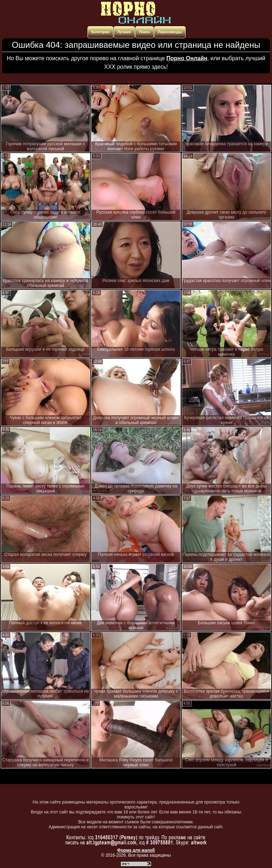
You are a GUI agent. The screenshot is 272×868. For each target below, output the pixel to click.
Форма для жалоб (136, 850)
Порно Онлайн (187, 58)
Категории (100, 32)
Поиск (144, 32)
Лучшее (124, 32)
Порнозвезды (170, 32)
